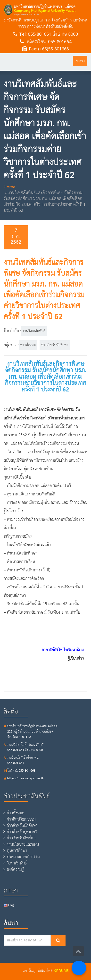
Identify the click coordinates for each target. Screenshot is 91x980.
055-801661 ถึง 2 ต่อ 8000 (53, 34)
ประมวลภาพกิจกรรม (23, 857)
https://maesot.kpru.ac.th (24, 778)
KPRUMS (61, 970)
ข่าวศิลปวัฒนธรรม (21, 819)
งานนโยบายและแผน (23, 844)
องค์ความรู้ (15, 869)
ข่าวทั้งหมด (28, 345)
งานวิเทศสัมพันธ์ (34, 331)
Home (9, 187)
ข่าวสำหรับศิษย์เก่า (22, 838)
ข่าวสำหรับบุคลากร (22, 832)
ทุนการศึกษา (17, 850)
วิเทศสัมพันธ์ (17, 863)
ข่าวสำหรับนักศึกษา (55, 345)
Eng (9, 905)
